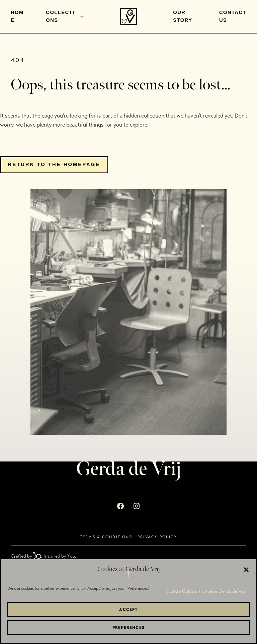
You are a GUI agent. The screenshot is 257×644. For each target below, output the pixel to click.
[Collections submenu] (82, 16)
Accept (128, 610)
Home (17, 16)
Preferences (128, 628)
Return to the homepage (54, 164)
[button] (246, 570)
